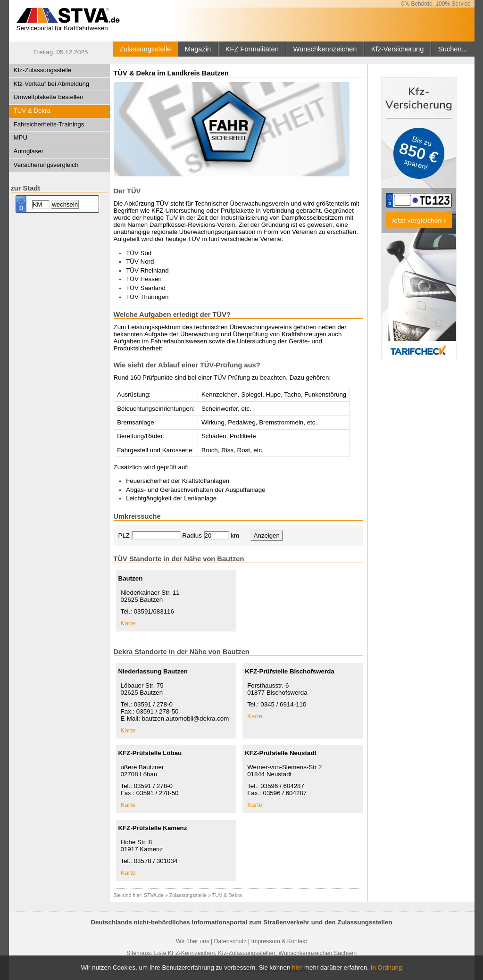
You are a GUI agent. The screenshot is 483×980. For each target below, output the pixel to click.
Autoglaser (29, 151)
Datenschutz (230, 941)
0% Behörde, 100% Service (436, 4)
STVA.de (154, 895)
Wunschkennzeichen (325, 49)
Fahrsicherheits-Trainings (49, 124)
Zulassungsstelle (145, 49)
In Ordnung (387, 968)
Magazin (198, 49)
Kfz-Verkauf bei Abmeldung (52, 84)
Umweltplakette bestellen (49, 97)
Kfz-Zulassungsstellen (246, 953)
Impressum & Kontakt (279, 941)
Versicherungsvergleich (46, 165)
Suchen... (453, 49)
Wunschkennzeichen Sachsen (317, 953)
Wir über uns (192, 941)
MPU (21, 137)
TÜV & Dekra (32, 111)
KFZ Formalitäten (252, 49)
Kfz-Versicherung (398, 49)
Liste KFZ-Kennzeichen (184, 953)
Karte (128, 623)
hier (297, 968)
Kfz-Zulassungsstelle (43, 70)
